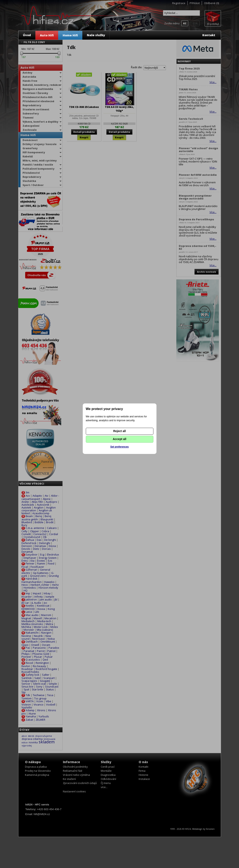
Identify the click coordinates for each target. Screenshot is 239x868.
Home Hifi (70, 35)
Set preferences (119, 447)
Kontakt (209, 35)
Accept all (119, 439)
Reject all (119, 431)
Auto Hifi (47, 35)
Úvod (27, 35)
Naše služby (96, 35)
